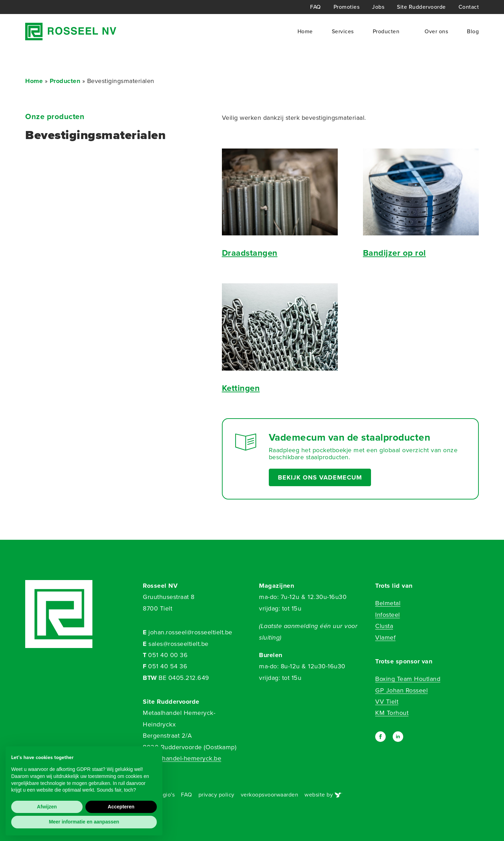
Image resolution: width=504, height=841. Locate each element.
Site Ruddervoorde (421, 7)
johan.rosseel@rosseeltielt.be (190, 632)
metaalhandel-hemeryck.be (182, 758)
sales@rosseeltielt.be (178, 644)
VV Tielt (387, 702)
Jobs (378, 7)
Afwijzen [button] (47, 807)
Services (343, 31)
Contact (469, 7)
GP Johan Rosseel (401, 690)
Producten (386, 31)
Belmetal (388, 603)
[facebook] (380, 737)
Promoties (347, 7)
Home (305, 31)
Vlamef (385, 637)
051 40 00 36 (168, 655)
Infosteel (388, 615)
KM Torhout (392, 713)
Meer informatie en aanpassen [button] (84, 822)
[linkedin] (398, 737)
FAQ (316, 7)
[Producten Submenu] (402, 32)
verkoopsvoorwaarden (270, 795)
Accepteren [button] (121, 807)
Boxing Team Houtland (408, 679)
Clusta (384, 626)
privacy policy (216, 795)
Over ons (436, 31)
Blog (473, 31)
